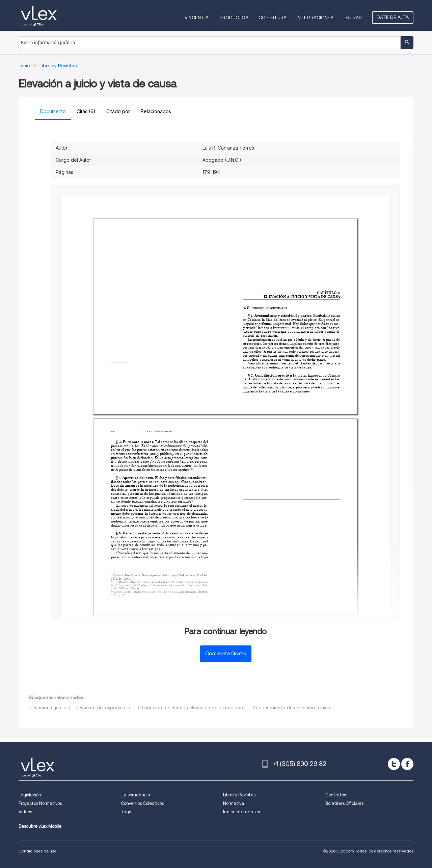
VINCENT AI (197, 18)
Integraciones (315, 18)
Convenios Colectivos (142, 803)
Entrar (353, 18)
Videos (25, 812)
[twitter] (394, 764)
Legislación (30, 795)
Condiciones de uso (37, 851)
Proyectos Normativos (40, 803)
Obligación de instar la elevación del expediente (191, 708)
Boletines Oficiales (344, 803)
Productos (234, 18)
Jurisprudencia (136, 795)
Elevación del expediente (102, 708)
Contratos (336, 795)
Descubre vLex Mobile (40, 826)
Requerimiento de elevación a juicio (292, 708)
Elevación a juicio (48, 708)
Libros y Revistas (239, 795)
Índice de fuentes (241, 812)
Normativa (234, 803)
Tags (126, 812)
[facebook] (407, 764)
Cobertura (273, 18)
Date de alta (393, 17)
